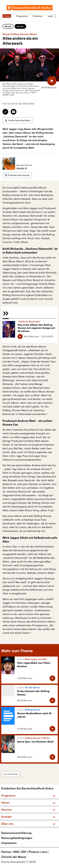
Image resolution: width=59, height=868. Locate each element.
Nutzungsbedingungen (17, 838)
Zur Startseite (11, 774)
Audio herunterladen (19, 120)
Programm (22, 16)
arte (45, 852)
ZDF (25, 852)
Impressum (9, 843)
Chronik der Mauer (14, 857)
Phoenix (35, 852)
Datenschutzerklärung (16, 833)
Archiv (20, 26)
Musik (8, 26)
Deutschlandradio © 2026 (19, 862)
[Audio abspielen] (52, 81)
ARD (17, 852)
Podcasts (38, 16)
